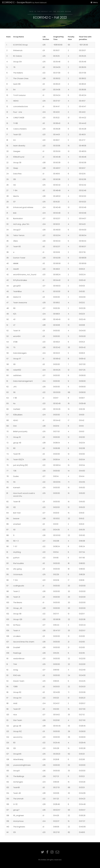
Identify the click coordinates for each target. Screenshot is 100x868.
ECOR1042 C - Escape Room (24, 2)
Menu (95, 2)
